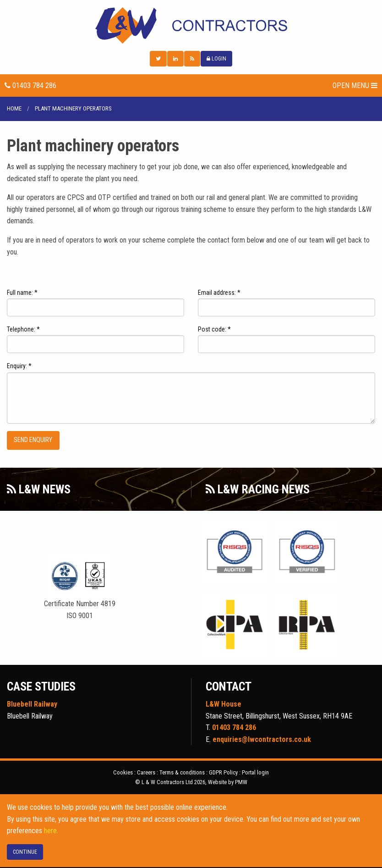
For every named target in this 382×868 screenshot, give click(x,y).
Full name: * (22, 293)
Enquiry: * (19, 367)
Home (14, 109)
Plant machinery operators (73, 109)
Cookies (123, 773)
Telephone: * (23, 330)
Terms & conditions (182, 773)
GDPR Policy (223, 773)
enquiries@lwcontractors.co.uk (262, 740)
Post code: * (214, 330)
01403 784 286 (30, 86)
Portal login (255, 773)
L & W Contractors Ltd (191, 26)
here (50, 832)
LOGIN (216, 59)
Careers (146, 773)
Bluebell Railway (32, 705)
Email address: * (219, 293)
